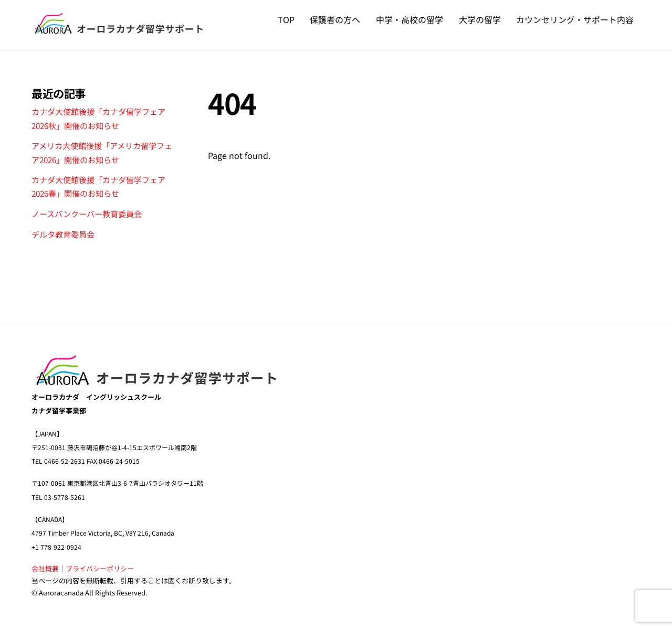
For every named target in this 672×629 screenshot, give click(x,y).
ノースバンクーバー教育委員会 (87, 214)
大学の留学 (480, 19)
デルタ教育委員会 (63, 234)
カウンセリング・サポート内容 (575, 19)
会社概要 (45, 568)
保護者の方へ (335, 19)
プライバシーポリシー (100, 568)
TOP (286, 19)
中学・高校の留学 (409, 19)
